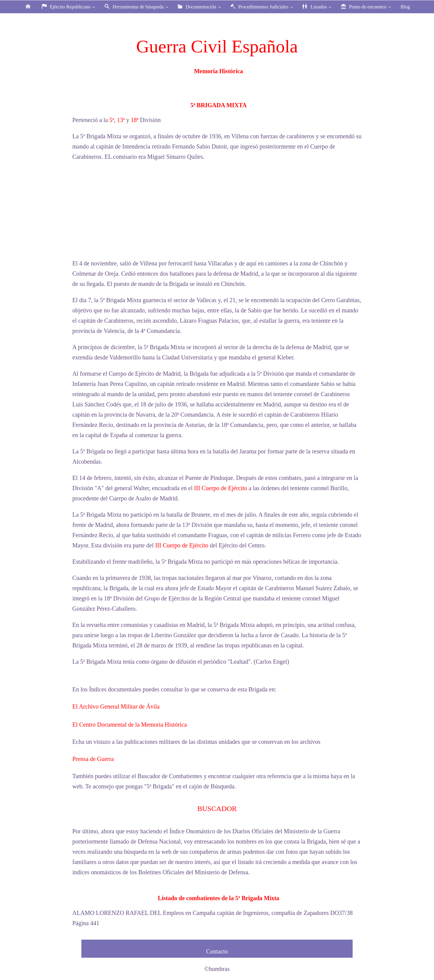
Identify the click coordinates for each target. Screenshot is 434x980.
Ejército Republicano (69, 7)
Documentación (200, 7)
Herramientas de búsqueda (137, 7)
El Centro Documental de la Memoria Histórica (130, 725)
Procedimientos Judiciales (263, 7)
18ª (135, 120)
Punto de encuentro (366, 7)
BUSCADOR (217, 809)
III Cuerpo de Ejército (221, 488)
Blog (405, 7)
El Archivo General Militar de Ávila (116, 706)
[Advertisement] (217, 210)
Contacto (217, 951)
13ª (121, 120)
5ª (112, 120)
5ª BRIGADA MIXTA (219, 105)
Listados (318, 7)
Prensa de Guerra (93, 759)
